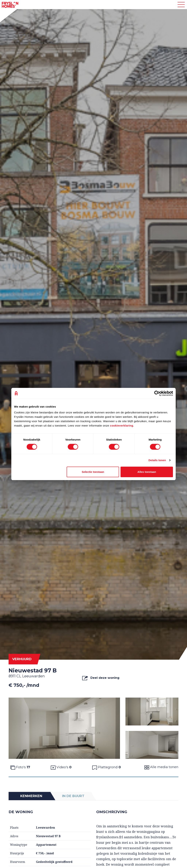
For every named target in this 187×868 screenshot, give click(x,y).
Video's (61, 767)
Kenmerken (31, 796)
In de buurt (73, 796)
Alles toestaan (147, 472)
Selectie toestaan (93, 472)
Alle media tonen (161, 767)
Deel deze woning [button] (101, 678)
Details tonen (157, 460)
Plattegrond (107, 767)
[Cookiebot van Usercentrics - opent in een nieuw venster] (157, 393)
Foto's (20, 767)
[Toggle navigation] (181, 5)
